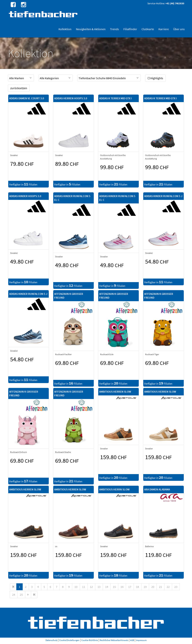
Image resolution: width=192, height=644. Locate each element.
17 (130, 587)
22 (168, 587)
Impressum (141, 640)
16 (122, 587)
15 (114, 587)
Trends (114, 29)
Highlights (155, 78)
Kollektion (65, 29)
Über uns (179, 29)
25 (21, 595)
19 (145, 587)
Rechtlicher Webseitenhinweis (114, 640)
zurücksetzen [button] (19, 88)
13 (99, 587)
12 (91, 587)
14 (107, 587)
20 (153, 587)
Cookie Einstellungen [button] (69, 640)
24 (14, 595)
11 (84, 587)
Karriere (164, 29)
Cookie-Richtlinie (90, 640)
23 (176, 587)
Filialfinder (130, 29)
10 (76, 587)
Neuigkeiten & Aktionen (91, 29)
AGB (132, 640)
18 (137, 587)
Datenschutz (51, 640)
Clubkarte (148, 29)
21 (160, 587)
